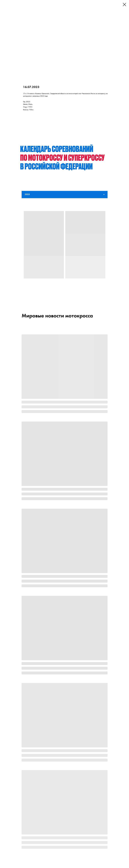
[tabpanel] (64, 250)
